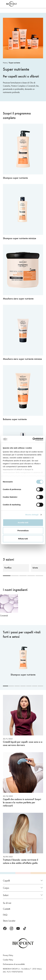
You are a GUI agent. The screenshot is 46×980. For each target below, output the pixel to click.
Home (5, 63)
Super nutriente (15, 63)
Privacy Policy (8, 955)
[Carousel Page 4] (31, 576)
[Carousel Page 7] (40, 686)
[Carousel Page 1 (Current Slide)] (7, 576)
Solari (6, 895)
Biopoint (11, 4)
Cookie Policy (8, 960)
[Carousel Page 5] (39, 576)
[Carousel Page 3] (23, 576)
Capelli (6, 881)
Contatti (7, 909)
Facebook (5, 928)
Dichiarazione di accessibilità (14, 964)
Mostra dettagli (32, 515)
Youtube (18, 928)
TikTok (25, 928)
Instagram (11, 928)
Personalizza (23, 531)
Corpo (6, 888)
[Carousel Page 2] (15, 576)
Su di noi (7, 903)
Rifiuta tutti (23, 539)
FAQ (5, 915)
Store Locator (9, 921)
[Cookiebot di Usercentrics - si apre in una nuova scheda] (33, 439)
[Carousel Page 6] (35, 686)
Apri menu (3, 4)
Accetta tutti (23, 522)
